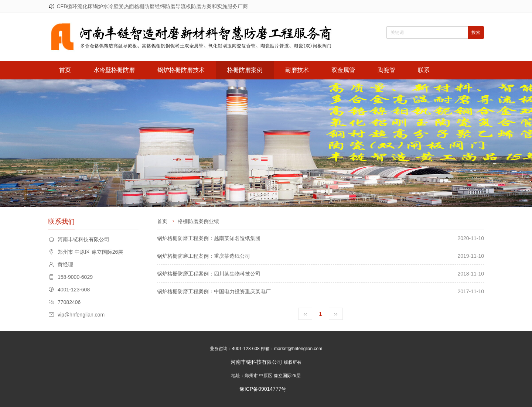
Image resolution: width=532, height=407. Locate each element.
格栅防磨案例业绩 (198, 221)
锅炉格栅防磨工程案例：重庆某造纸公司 (204, 256)
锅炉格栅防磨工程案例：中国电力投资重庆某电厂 (214, 291)
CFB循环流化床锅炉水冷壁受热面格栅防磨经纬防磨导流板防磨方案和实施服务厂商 (152, 6)
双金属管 (343, 70)
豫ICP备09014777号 (263, 389)
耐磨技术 (297, 70)
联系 (424, 70)
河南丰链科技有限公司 (256, 362)
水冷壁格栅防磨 (114, 70)
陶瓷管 (386, 70)
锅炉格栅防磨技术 (181, 70)
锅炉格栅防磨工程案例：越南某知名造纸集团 (209, 238)
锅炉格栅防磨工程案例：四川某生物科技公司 (209, 274)
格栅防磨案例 (245, 70)
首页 (65, 70)
